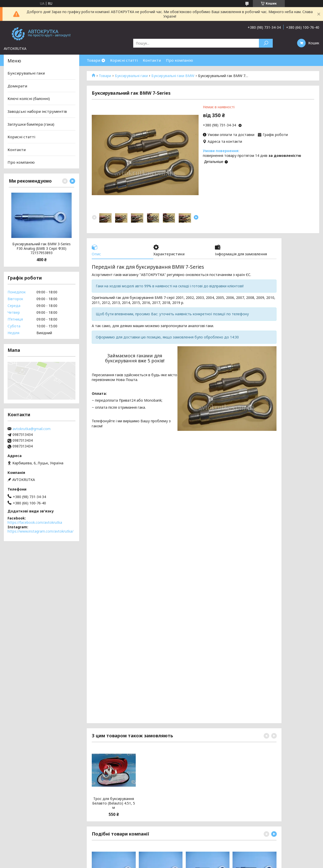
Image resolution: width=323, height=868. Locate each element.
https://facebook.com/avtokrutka (35, 522)
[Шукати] (266, 43)
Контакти (152, 60)
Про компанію (179, 60)
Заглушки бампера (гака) (31, 124)
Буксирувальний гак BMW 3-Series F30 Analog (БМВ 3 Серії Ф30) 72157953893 (41, 248)
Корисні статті (124, 60)
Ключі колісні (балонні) (29, 98)
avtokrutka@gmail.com (32, 429)
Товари (94, 60)
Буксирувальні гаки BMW (173, 76)
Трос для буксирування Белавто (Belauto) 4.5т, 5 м (114, 803)
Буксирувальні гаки (131, 76)
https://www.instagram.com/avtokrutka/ (40, 531)
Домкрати (17, 86)
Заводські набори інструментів (37, 111)
